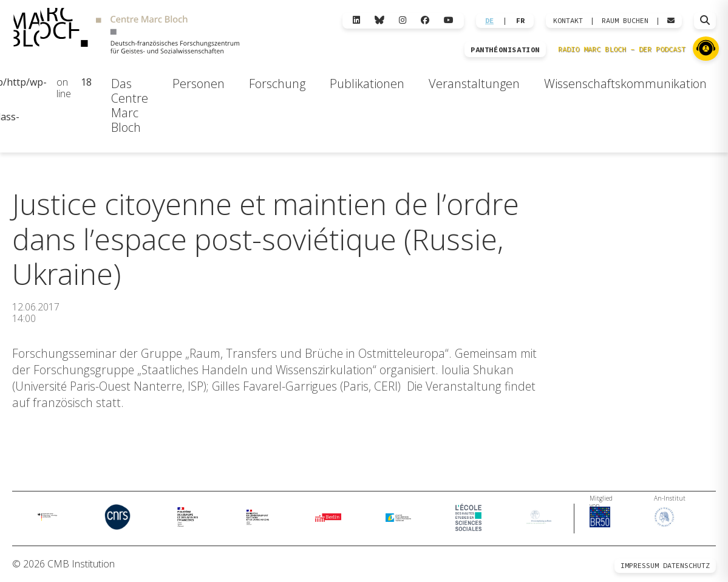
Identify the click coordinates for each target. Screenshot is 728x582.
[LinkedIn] (356, 20)
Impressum (640, 565)
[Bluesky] (379, 20)
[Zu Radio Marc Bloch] (706, 49)
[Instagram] (403, 20)
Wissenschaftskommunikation (625, 84)
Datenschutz (686, 565)
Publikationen (367, 84)
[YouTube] (449, 20)
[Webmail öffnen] (671, 21)
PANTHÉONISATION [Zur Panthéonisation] (505, 50)
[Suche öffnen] (705, 21)
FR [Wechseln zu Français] (520, 21)
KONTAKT (568, 21)
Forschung (277, 84)
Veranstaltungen (474, 84)
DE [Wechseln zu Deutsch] (489, 21)
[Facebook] (425, 20)
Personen (199, 84)
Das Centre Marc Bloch (130, 105)
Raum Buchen (625, 21)
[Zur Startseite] (126, 32)
